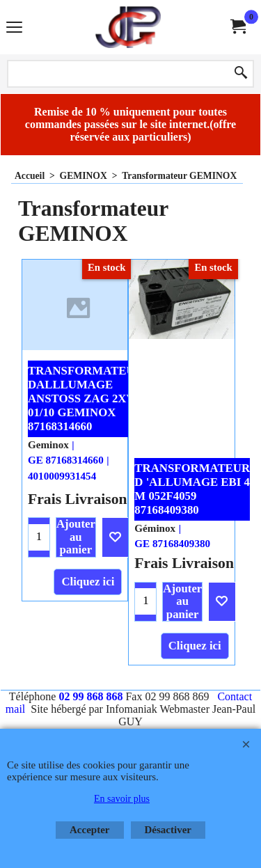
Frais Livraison (78, 499)
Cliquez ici (88, 582)
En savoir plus (122, 799)
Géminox (155, 528)
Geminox (48, 445)
